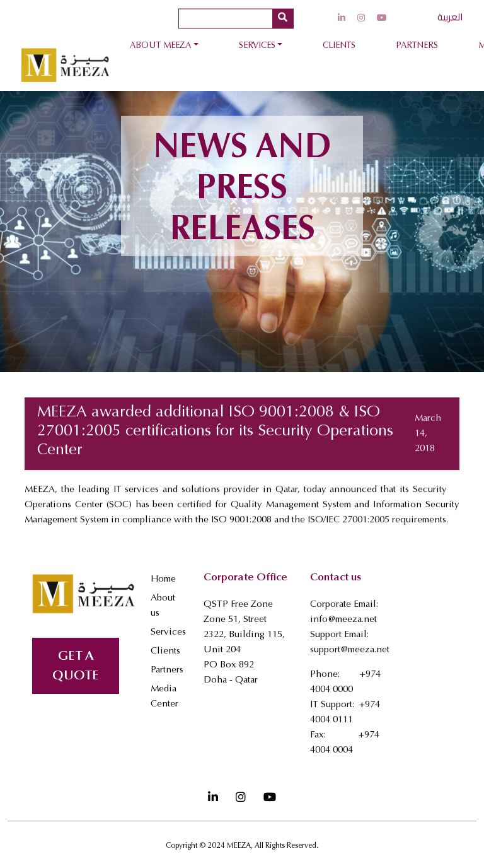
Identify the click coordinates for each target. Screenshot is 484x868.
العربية (450, 15)
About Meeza (160, 46)
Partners (417, 46)
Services (257, 46)
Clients (339, 46)
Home (163, 579)
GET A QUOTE (76, 667)
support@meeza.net (350, 650)
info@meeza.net (343, 620)
